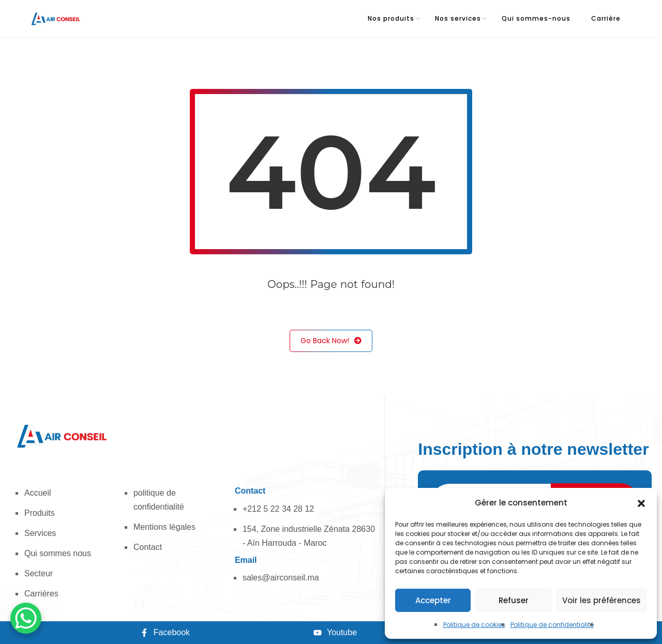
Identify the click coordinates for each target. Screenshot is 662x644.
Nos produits (391, 18)
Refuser (514, 600)
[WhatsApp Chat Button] (26, 618)
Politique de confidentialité (552, 625)
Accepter (433, 600)
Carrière (606, 18)
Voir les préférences (601, 600)
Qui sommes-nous (536, 18)
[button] (641, 503)
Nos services (458, 18)
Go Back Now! (331, 341)
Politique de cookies (474, 625)
